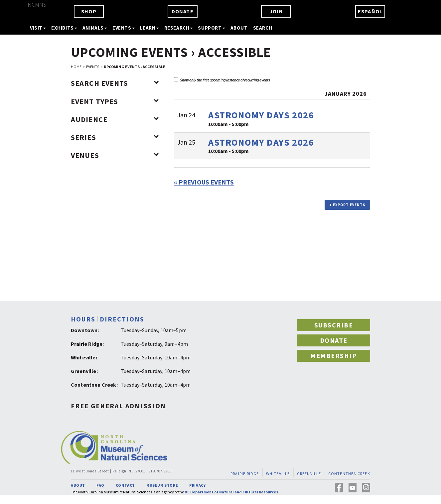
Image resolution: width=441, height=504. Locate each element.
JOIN (276, 11)
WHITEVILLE (278, 474)
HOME (76, 67)
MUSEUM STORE (162, 485)
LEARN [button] (149, 28)
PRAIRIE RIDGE (245, 474)
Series (115, 137)
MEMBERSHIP (334, 356)
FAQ (100, 485)
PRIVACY (197, 485)
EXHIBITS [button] (64, 28)
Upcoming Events (129, 52)
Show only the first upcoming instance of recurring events (222, 80)
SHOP (89, 11)
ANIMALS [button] (95, 28)
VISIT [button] (38, 28)
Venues (115, 155)
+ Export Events (347, 205)
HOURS (83, 319)
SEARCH (263, 28)
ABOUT (239, 28)
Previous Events (204, 182)
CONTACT (125, 485)
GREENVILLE (309, 474)
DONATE (183, 11)
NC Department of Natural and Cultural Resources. (232, 492)
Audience (115, 119)
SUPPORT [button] (211, 28)
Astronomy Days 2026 (261, 115)
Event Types (115, 101)
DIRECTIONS (122, 319)
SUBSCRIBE (334, 325)
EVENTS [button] (124, 28)
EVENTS (93, 67)
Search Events (115, 83)
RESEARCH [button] (179, 28)
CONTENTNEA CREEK (349, 474)
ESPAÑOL (370, 11)
